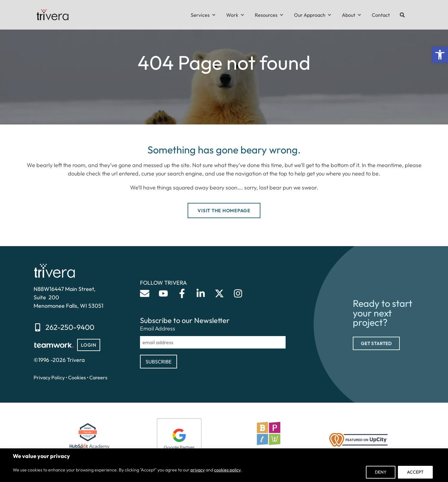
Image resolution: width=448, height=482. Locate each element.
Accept (415, 472)
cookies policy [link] (227, 470)
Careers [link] (98, 377)
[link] (440, 55)
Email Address (158, 329)
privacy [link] (198, 470)
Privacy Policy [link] (49, 377)
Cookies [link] (77, 377)
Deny (381, 472)
